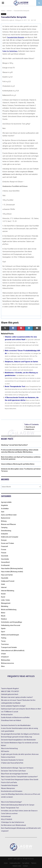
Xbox (3, 666)
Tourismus (5, 644)
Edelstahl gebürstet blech (10, 694)
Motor (3, 613)
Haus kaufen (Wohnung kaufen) (12, 568)
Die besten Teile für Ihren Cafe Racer (13, 771)
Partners (34, 863)
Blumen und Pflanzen (8, 524)
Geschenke (5, 559)
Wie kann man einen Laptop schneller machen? (17, 697)
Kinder (3, 594)
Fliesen (4, 553)
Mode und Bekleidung (9, 610)
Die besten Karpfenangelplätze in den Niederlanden (18, 740)
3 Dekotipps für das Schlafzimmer (13, 822)
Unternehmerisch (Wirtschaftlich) (13, 651)
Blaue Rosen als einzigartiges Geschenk (14, 774)
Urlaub (3, 654)
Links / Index (5, 600)
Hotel (3, 584)
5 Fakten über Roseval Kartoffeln (12, 763)
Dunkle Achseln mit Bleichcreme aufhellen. (15, 717)
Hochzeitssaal (6, 816)
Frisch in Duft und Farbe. (9, 782)
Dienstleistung (6, 531)
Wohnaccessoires (7, 663)
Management (6, 603)
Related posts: (30, 429)
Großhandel (5, 565)
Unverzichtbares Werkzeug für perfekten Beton (18, 464)
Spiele (3, 628)
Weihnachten (6, 660)
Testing (4, 638)
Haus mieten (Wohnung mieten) (12, 572)
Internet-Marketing (8, 591)
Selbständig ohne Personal (11, 625)
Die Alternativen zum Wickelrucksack (13, 825)
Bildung (4, 521)
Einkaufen (4, 534)
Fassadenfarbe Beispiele (9, 785)
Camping (4, 527)
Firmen (4, 550)
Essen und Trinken (7, 543)
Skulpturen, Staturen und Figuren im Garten (21, 362)
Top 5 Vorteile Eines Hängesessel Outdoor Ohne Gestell (20, 780)
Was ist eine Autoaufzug (9, 748)
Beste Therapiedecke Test (15, 386)
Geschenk (5, 556)
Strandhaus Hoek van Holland (11, 720)
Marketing (5, 606)
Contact (25, 866)
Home (6, 863)
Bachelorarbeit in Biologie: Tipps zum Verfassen (17, 768)
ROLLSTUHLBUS (7, 819)
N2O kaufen (5, 751)
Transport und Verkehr (9, 647)
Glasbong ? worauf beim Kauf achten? (14, 445)
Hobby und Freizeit (8, 581)
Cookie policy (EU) (15, 863)
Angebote (4, 505)
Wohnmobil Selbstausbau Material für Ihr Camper (18, 805)
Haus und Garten (7, 575)
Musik (3, 616)
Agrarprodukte (6, 502)
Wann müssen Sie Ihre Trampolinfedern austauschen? (19, 777)
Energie (4, 540)
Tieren (3, 641)
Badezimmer (6, 518)
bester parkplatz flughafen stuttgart (13, 706)
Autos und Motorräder (9, 515)
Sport (3, 632)
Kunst (3, 597)
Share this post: (30, 427)
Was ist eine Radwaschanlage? (11, 802)
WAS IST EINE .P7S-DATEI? (10, 691)
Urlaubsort (5, 657)
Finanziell (4, 546)
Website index (17, 866)
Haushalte (5, 578)
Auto (3, 512)
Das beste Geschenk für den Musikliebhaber (16, 725)
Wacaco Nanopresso (8, 788)
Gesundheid (5, 562)
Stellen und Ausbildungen (10, 635)
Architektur (5, 509)
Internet (4, 14)
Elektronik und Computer (10, 537)
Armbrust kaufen (7, 715)
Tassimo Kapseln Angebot (10, 688)
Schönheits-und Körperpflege (12, 622)
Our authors (26, 863)
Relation (4, 619)
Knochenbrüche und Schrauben (12, 791)
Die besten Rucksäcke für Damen (12, 760)
